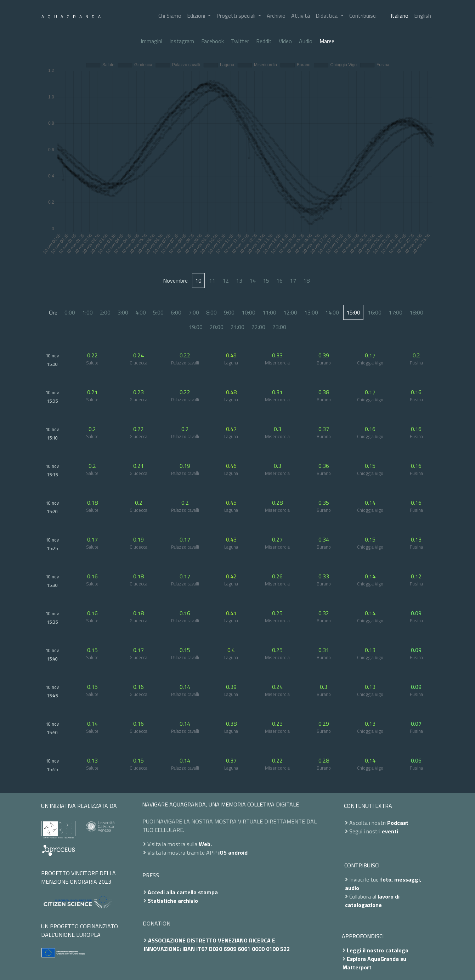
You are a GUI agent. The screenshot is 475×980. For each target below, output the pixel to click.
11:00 (269, 312)
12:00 (290, 312)
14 (253, 281)
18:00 (416, 312)
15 (266, 281)
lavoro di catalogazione (372, 901)
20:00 (217, 327)
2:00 (105, 312)
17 (293, 281)
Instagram (182, 41)
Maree (327, 41)
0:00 (70, 312)
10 (198, 281)
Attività (301, 16)
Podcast (398, 823)
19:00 (196, 327)
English (423, 16)
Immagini (151, 41)
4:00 (141, 312)
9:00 (229, 312)
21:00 (237, 327)
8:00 (211, 312)
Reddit (264, 41)
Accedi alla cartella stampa (183, 892)
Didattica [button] (327, 16)
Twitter (240, 41)
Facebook (213, 41)
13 (239, 281)
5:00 (158, 312)
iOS (222, 852)
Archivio (276, 16)
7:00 (194, 312)
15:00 (353, 312)
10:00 (248, 312)
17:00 (395, 312)
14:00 (332, 312)
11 (212, 281)
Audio (306, 41)
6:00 (176, 312)
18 (306, 281)
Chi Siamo (170, 16)
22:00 (258, 327)
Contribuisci (363, 16)
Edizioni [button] (197, 16)
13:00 (311, 312)
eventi (390, 831)
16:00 (375, 312)
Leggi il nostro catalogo (378, 950)
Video (285, 41)
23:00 (279, 327)
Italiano (400, 16)
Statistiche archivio (173, 901)
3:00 (123, 312)
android (238, 852)
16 (279, 281)
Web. (205, 844)
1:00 (87, 312)
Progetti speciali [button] (237, 16)
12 (226, 281)
